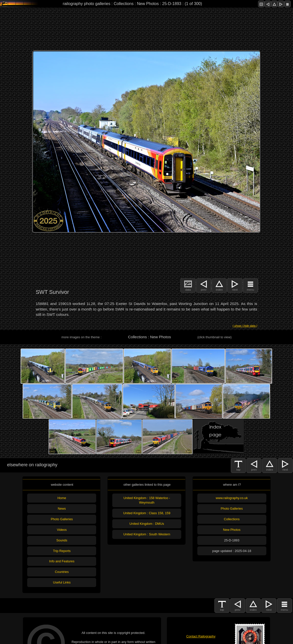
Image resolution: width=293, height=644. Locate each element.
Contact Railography (201, 636)
